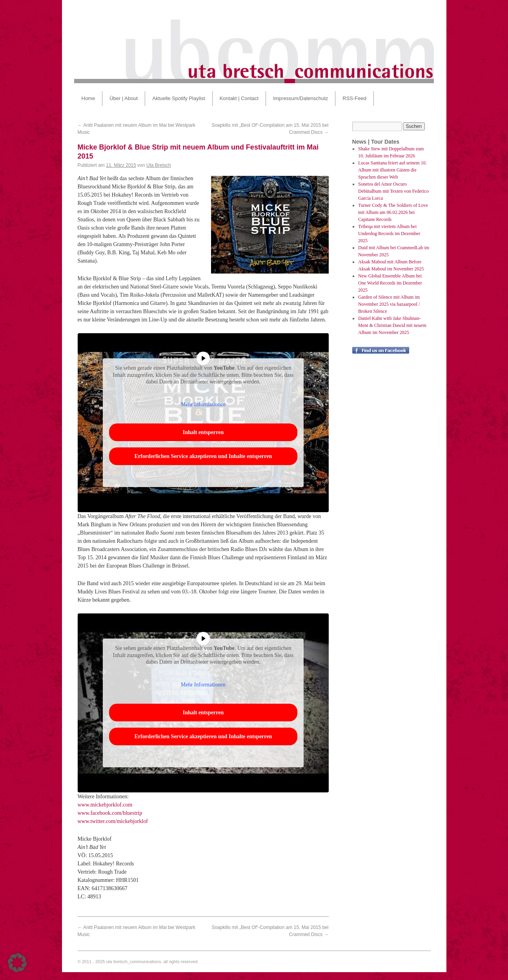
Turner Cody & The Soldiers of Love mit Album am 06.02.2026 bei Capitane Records (393, 212)
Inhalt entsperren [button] (203, 432)
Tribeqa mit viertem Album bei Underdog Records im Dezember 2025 (389, 234)
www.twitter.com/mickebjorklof (113, 821)
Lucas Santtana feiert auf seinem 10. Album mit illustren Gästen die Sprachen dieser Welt (392, 170)
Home (88, 98)
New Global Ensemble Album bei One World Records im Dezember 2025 (390, 283)
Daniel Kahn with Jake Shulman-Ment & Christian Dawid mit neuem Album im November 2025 (392, 325)
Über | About (124, 98)
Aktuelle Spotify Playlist (178, 98)
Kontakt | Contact (239, 98)
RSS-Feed (354, 98)
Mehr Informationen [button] (203, 404)
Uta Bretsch (159, 165)
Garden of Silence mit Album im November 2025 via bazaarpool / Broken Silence (389, 304)
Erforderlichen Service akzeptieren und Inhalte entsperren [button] (203, 456)
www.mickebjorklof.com (105, 805)
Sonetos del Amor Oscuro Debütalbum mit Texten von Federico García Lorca (393, 191)
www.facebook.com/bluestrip (110, 813)
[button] (17, 963)
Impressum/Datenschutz (300, 98)
